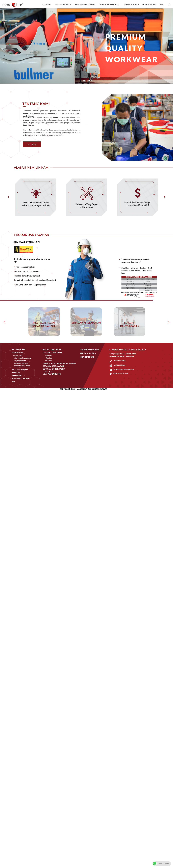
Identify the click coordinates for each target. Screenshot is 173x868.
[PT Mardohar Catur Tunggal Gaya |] (13, 4)
